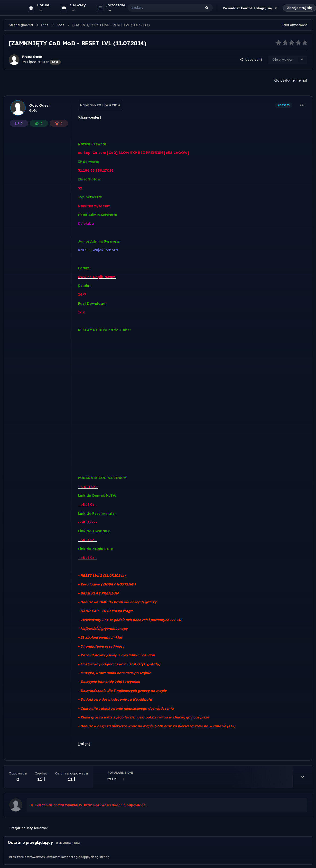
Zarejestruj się (299, 8)
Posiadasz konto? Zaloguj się (251, 8)
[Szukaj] (160, 8)
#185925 (284, 105)
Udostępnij (251, 59)
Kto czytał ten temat (290, 80)
